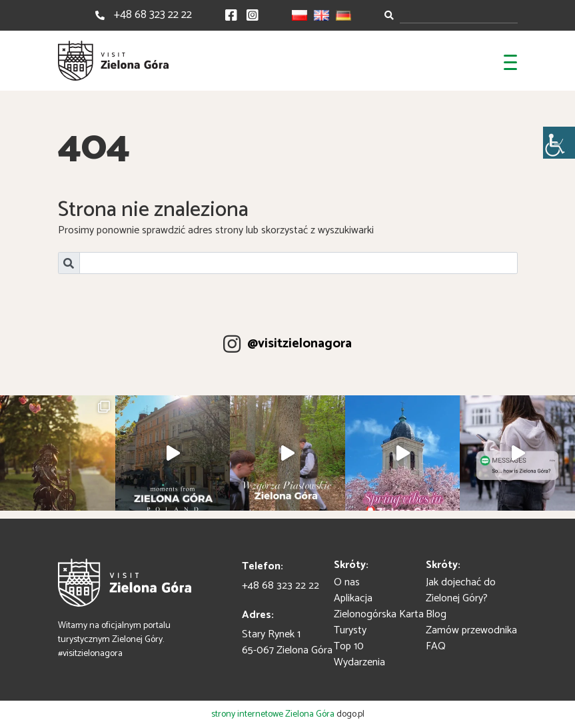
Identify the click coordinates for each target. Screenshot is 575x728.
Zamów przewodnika (471, 630)
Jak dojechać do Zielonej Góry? (461, 590)
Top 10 (349, 646)
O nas (347, 582)
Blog (436, 614)
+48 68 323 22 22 (153, 15)
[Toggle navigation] (510, 61)
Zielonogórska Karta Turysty (379, 622)
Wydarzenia (359, 662)
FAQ (436, 646)
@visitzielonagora (299, 344)
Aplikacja (353, 598)
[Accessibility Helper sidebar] (559, 143)
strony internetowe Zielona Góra (273, 714)
